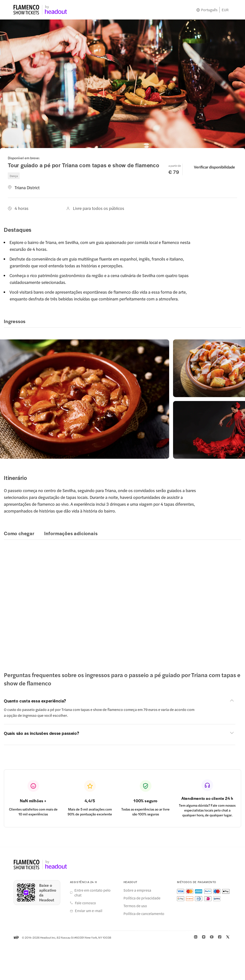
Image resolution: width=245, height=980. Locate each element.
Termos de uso (135, 906)
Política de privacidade (142, 898)
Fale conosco (85, 903)
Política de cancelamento (144, 914)
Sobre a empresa (137, 890)
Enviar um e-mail (89, 911)
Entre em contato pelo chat (92, 893)
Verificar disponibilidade (214, 167)
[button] (120, 701)
